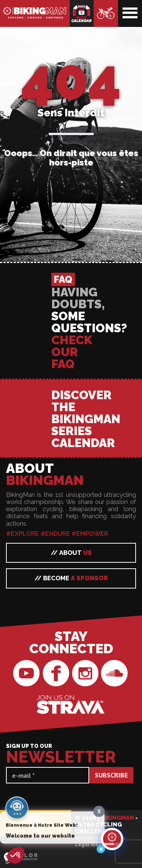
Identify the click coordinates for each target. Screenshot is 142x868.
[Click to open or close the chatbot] (112, 844)
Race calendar (82, 13)
